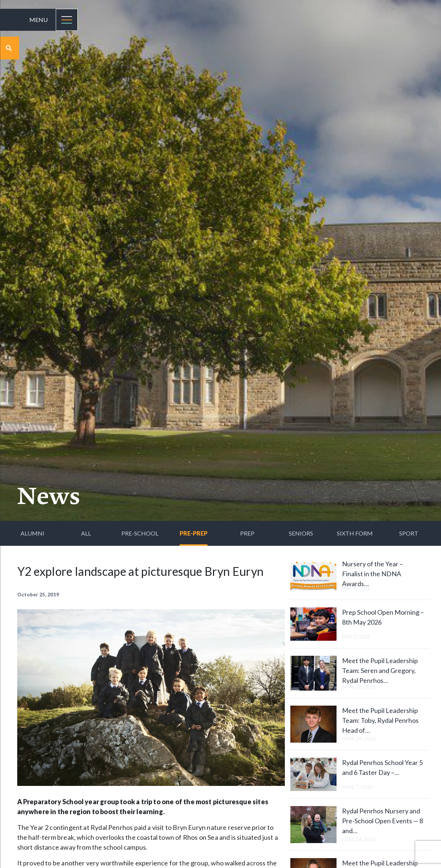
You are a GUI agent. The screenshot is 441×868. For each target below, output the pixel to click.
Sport (409, 533)
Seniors (301, 533)
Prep (247, 533)
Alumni (32, 533)
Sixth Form (355, 533)
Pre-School (140, 533)
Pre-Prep (194, 533)
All (86, 533)
